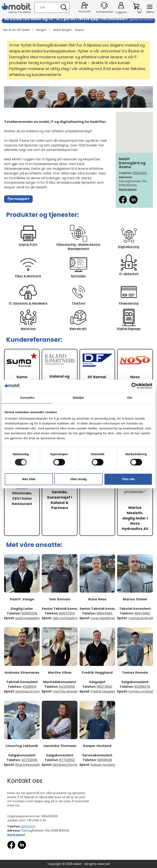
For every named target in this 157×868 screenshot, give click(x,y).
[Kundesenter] (104, 5)
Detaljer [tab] (78, 398)
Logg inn (121, 6)
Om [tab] (130, 398)
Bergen (41, 30)
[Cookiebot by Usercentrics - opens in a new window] (134, 386)
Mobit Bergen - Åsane (68, 30)
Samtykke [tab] (27, 398)
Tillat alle (128, 479)
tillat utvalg (78, 479)
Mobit (26, 30)
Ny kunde (85, 11)
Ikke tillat (29, 479)
